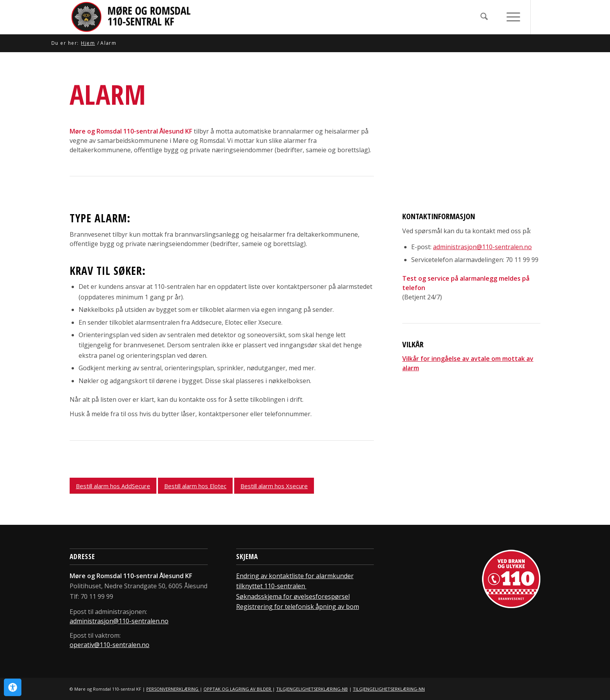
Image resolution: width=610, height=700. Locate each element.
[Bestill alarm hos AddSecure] (113, 486)
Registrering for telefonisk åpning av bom (298, 607)
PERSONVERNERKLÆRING (173, 689)
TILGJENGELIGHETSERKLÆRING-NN (389, 689)
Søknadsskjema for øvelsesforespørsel (293, 596)
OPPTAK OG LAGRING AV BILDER (238, 689)
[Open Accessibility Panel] (13, 687)
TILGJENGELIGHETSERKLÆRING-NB (312, 689)
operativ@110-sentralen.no (110, 645)
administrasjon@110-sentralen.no (119, 621)
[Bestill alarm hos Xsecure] (274, 486)
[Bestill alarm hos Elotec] (195, 486)
